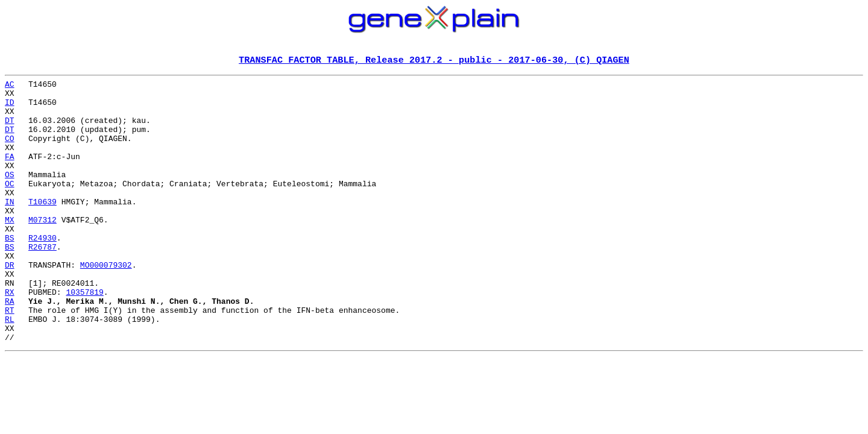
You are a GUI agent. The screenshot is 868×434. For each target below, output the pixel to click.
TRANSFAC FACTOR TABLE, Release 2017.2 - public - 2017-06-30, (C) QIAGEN (434, 61)
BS (10, 271)
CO (10, 152)
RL (10, 369)
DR (10, 304)
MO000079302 (106, 304)
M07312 (42, 250)
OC (10, 206)
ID (10, 108)
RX (10, 336)
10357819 (84, 336)
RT (10, 358)
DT (10, 130)
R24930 (42, 271)
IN (10, 228)
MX (10, 250)
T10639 (42, 228)
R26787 (42, 282)
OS (10, 195)
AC (10, 87)
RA (10, 347)
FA (10, 174)
